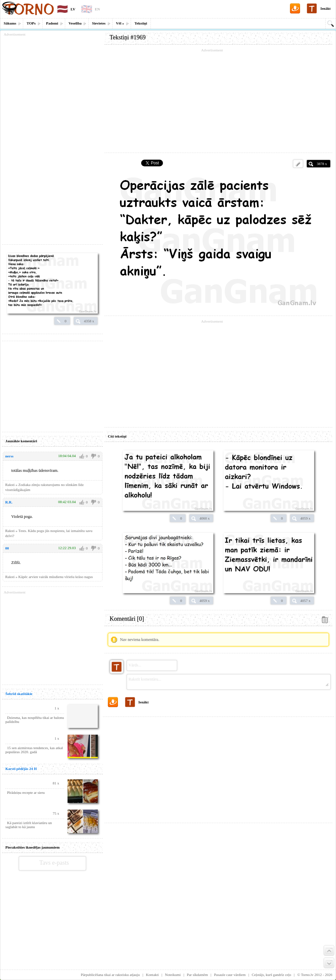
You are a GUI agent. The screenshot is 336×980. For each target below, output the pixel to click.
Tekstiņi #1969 (128, 37)
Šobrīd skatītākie (19, 694)
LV (73, 9)
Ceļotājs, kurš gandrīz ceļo (271, 975)
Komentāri (127, 619)
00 (7, 548)
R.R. (9, 502)
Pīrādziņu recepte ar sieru (26, 792)
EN (97, 9)
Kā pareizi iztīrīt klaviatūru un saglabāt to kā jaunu (29, 825)
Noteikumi (173, 975)
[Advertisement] (218, 767)
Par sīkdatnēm (197, 975)
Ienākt (325, 8)
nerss (9, 456)
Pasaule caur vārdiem (230, 975)
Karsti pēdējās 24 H (21, 769)
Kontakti (152, 975)
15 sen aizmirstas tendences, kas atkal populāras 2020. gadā (34, 750)
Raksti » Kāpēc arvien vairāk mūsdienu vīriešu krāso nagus (49, 577)
